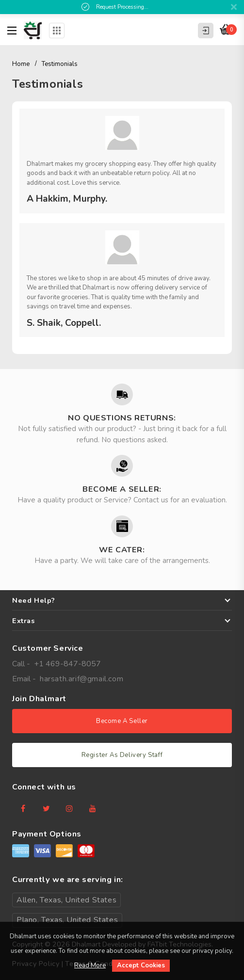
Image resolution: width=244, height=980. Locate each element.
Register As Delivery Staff (122, 755)
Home (21, 64)
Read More (90, 965)
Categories (57, 31)
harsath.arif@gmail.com (81, 679)
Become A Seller (122, 721)
